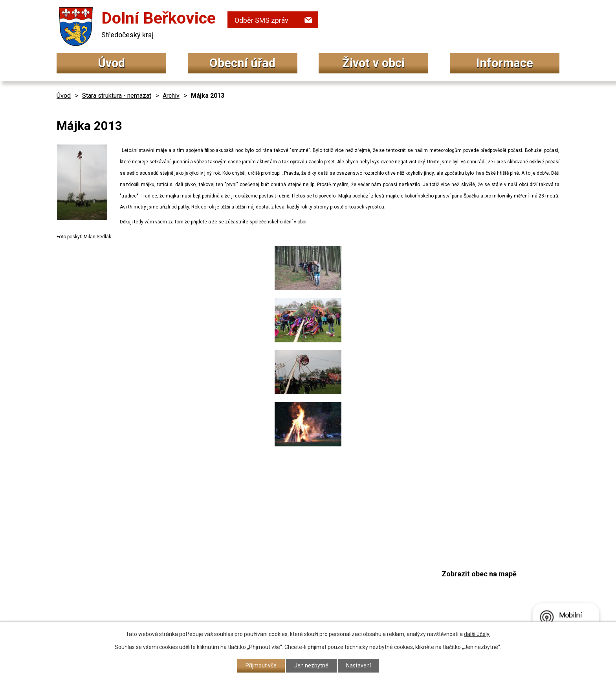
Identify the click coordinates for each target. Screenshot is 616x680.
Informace (505, 63)
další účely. (477, 634)
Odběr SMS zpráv (261, 20)
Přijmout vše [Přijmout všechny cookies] (261, 665)
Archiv (171, 96)
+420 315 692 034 (266, 564)
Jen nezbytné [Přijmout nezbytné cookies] (311, 665)
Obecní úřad (242, 63)
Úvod (111, 63)
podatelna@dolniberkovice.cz (286, 594)
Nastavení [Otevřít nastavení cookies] (358, 665)
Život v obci (373, 63)
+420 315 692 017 (266, 579)
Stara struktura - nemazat (117, 96)
